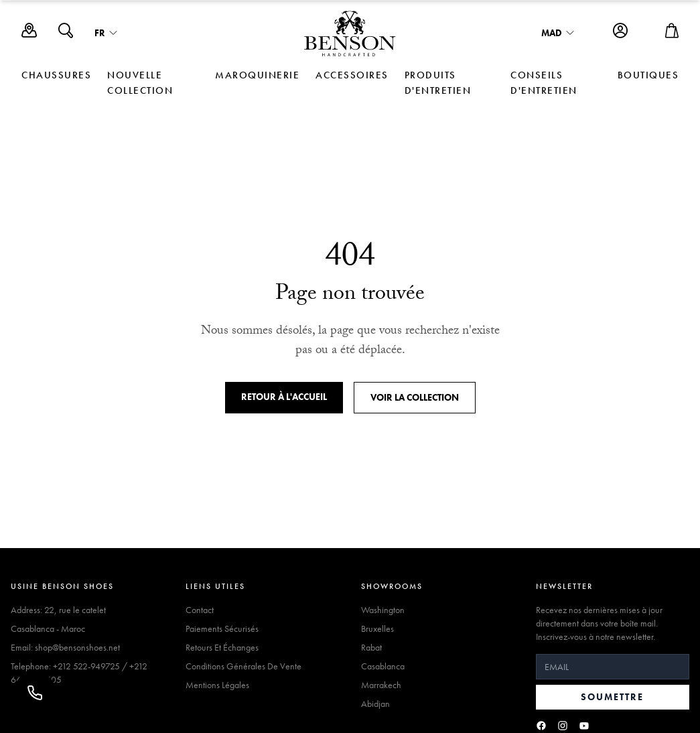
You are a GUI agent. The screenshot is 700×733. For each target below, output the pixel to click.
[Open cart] (672, 34)
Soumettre (612, 697)
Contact (200, 610)
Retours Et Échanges (222, 647)
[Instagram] (563, 726)
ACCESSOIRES (352, 75)
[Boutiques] (29, 34)
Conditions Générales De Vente (243, 666)
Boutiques (648, 75)
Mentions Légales (217, 685)
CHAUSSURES (56, 75)
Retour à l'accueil (284, 397)
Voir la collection (415, 397)
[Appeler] (35, 693)
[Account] (620, 34)
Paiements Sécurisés (222, 628)
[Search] (66, 34)
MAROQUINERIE (257, 75)
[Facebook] (541, 726)
